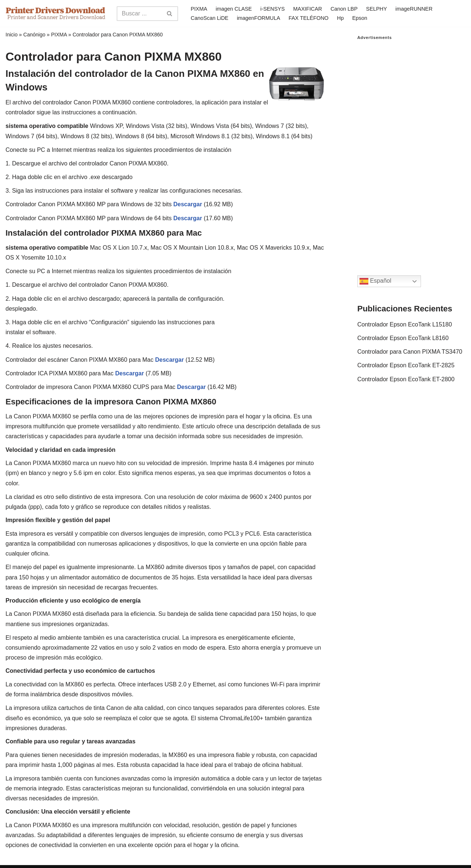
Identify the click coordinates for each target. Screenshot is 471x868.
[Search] (139, 14)
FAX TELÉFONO (309, 18)
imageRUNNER (414, 9)
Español (375, 281)
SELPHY (377, 9)
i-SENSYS (272, 9)
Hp (340, 18)
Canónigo (34, 35)
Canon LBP (344, 9)
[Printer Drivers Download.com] (56, 13)
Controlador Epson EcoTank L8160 (403, 338)
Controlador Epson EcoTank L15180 (405, 324)
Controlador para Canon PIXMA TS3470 (410, 352)
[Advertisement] (411, 150)
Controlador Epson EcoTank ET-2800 (406, 379)
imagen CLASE (234, 9)
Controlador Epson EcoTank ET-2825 (406, 365)
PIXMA (199, 9)
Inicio (12, 35)
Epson (360, 18)
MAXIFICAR (308, 9)
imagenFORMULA (259, 18)
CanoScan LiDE (209, 18)
